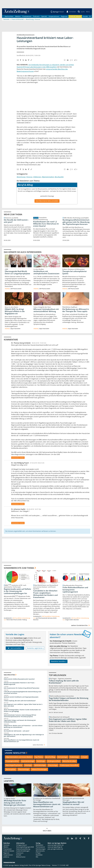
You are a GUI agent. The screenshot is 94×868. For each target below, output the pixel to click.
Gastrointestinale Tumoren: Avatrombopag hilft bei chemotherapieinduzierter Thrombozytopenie (20, 716)
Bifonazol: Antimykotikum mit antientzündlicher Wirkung (46, 311)
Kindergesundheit (54, 761)
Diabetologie (74, 757)
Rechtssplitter (11, 770)
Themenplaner (40, 847)
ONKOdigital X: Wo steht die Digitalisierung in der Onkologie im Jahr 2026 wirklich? (24, 736)
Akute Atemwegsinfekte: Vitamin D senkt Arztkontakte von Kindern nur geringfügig (22, 711)
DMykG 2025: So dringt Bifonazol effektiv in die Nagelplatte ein (15, 312)
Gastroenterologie (28, 761)
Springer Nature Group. (43, 866)
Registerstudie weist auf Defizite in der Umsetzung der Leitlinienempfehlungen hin (17, 591)
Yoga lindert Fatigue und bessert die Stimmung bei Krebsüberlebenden (20, 721)
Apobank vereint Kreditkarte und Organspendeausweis (21, 697)
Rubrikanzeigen (41, 849)
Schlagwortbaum (22, 845)
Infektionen (37, 177)
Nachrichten (9, 17)
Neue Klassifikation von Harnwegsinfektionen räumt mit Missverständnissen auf (22, 741)
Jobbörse (6, 857)
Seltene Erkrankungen (39, 770)
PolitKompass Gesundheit (69, 765)
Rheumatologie (24, 770)
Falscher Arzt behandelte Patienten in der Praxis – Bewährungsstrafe (20, 684)
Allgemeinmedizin (48, 177)
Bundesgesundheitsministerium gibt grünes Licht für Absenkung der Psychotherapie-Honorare (76, 222)
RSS (37, 857)
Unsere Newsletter (15, 753)
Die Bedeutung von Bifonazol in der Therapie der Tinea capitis (76, 311)
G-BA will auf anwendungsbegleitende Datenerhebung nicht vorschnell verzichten (23, 693)
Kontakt (19, 855)
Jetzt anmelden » (15, 648)
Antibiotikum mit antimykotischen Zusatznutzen (46, 273)
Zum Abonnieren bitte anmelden (47, 201)
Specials (44, 17)
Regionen (64, 17)
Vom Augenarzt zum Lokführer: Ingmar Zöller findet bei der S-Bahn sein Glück (23, 705)
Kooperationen (54, 17)
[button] (88, 12)
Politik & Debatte (75, 17)
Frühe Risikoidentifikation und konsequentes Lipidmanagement (75, 590)
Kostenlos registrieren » (35, 648)
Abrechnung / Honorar (25, 177)
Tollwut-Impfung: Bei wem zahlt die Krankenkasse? (20, 701)
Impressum (20, 853)
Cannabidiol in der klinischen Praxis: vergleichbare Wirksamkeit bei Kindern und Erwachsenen (45, 594)
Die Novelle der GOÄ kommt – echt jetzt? (16, 221)
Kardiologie (41, 761)
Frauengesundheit (12, 761)
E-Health (84, 757)
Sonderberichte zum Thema (19, 568)
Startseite (6, 845)
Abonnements (40, 851)
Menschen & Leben (69, 761)
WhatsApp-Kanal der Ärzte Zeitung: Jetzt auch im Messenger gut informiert (15, 803)
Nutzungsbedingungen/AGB (25, 847)
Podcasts (36, 17)
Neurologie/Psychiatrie (14, 765)
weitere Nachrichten (39, 745)
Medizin (18, 17)
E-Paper (38, 853)
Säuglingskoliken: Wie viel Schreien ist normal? (73, 803)
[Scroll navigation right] (90, 17)
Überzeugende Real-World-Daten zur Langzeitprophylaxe (17, 273)
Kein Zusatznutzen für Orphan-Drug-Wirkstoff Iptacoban (22, 688)
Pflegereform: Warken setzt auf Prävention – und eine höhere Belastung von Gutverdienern (23, 727)
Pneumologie (53, 765)
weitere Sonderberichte (81, 626)
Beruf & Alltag (50, 757)
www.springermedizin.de (56, 845)
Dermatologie (62, 757)
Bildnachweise (21, 857)
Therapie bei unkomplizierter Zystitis (75, 273)
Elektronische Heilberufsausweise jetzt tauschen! (19, 679)
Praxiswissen (27, 17)
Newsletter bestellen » (59, 662)
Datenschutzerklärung (23, 849)
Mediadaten (40, 845)
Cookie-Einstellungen (23, 851)
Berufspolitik (59, 177)
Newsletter (39, 855)
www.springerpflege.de (55, 847)
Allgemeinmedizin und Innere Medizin (19, 757)
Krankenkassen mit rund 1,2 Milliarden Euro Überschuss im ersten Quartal (46, 224)
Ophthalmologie (40, 765)
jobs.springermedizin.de (55, 849)
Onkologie (28, 765)
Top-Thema (39, 757)
